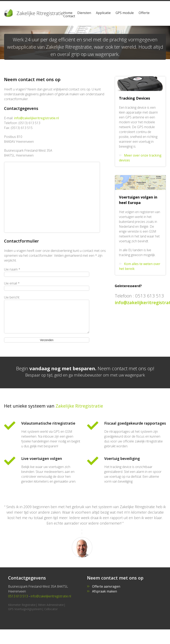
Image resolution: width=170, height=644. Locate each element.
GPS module (125, 13)
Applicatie (103, 13)
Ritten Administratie (51, 611)
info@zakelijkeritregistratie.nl (36, 118)
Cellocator (51, 615)
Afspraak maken (105, 597)
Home (68, 13)
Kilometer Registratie (22, 611)
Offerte (144, 13)
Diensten (84, 13)
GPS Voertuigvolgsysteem (25, 615)
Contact (69, 16)
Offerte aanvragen (106, 592)
